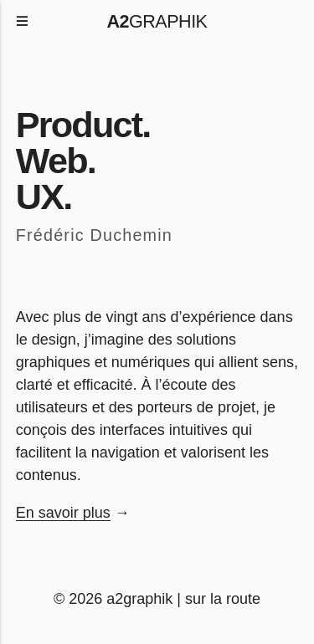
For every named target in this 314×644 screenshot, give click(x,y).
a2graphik (139, 599)
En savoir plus (63, 513)
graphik (157, 21)
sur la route (223, 599)
